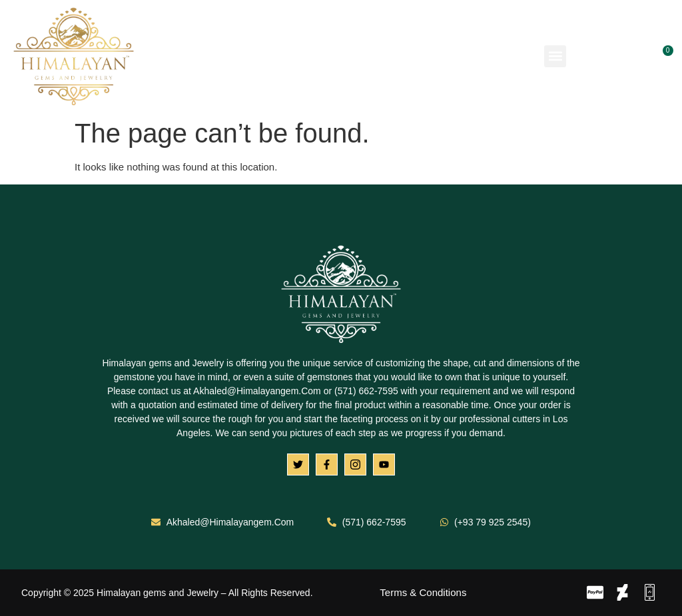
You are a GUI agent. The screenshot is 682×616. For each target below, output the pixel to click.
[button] (555, 56)
